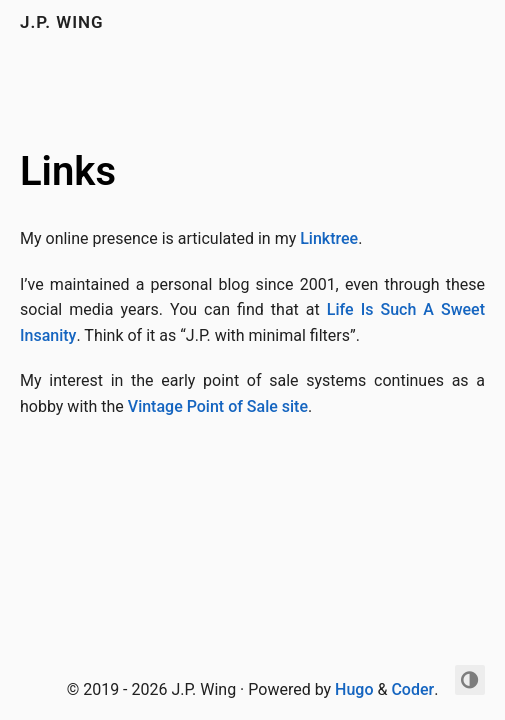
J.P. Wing (62, 22)
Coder (412, 689)
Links (68, 171)
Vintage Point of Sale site (218, 406)
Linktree (329, 238)
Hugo (354, 689)
